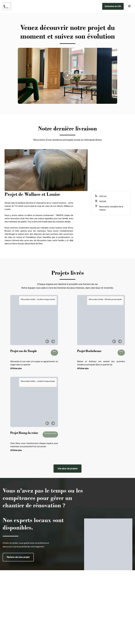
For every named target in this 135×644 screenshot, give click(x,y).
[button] (67, 76)
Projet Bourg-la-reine (24, 433)
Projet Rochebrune (89, 351)
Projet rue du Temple (24, 351)
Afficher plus (16, 368)
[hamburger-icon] (129, 6)
